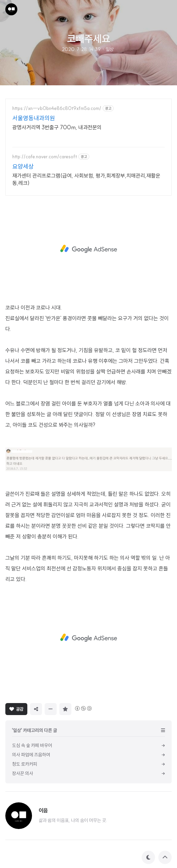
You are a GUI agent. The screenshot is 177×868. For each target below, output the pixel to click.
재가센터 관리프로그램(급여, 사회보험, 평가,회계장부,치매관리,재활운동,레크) (86, 179)
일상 (110, 49)
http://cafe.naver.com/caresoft (45, 157)
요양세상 (23, 166)
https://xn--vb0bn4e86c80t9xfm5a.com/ (57, 108)
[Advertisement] (88, 249)
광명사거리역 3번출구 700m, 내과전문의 (57, 127)
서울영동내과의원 (34, 118)
